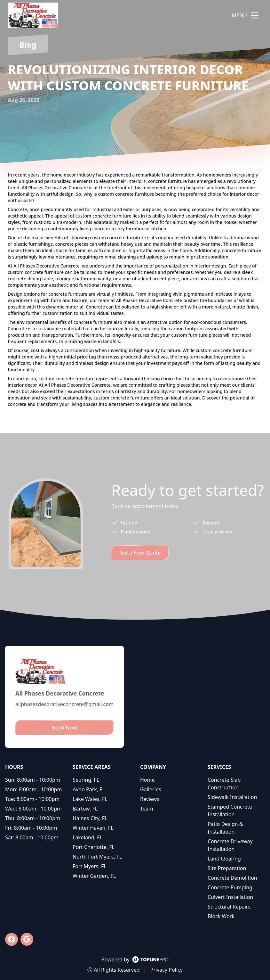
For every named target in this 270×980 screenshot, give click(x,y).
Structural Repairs (229, 907)
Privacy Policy (167, 970)
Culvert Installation (230, 897)
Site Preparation (227, 868)
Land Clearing (224, 859)
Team (147, 809)
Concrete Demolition (232, 878)
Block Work (221, 916)
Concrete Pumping (230, 887)
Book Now (65, 728)
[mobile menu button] (255, 15)
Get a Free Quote (140, 553)
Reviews (150, 799)
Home (147, 780)
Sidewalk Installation (232, 797)
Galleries (151, 789)
